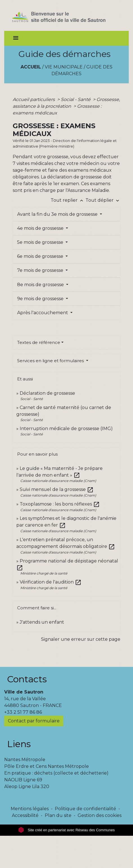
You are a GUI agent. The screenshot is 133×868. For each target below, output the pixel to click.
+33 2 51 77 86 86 (23, 712)
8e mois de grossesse (41, 285)
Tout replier (68, 200)
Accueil (31, 67)
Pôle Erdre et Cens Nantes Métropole (47, 766)
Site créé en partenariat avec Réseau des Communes (66, 830)
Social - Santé (76, 99)
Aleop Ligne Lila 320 (27, 787)
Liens (19, 744)
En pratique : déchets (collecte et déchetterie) (56, 773)
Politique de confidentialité (85, 809)
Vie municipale (64, 67)
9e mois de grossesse (41, 299)
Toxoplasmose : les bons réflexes (60, 504)
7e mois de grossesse (41, 270)
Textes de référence (39, 342)
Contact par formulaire (34, 721)
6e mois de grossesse (41, 256)
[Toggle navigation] (16, 38)
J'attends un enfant (42, 622)
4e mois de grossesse (41, 228)
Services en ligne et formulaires (51, 361)
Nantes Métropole (25, 760)
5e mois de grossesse (41, 242)
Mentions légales (30, 809)
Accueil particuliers (34, 99)
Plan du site (58, 815)
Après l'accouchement (43, 313)
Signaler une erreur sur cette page (81, 639)
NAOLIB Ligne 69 (23, 780)
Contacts (27, 679)
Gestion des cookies (100, 815)
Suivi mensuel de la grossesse (57, 489)
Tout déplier (103, 200)
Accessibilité (25, 815)
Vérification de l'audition (51, 582)
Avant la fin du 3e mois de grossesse (58, 214)
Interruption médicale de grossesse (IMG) (66, 429)
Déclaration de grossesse (47, 393)
